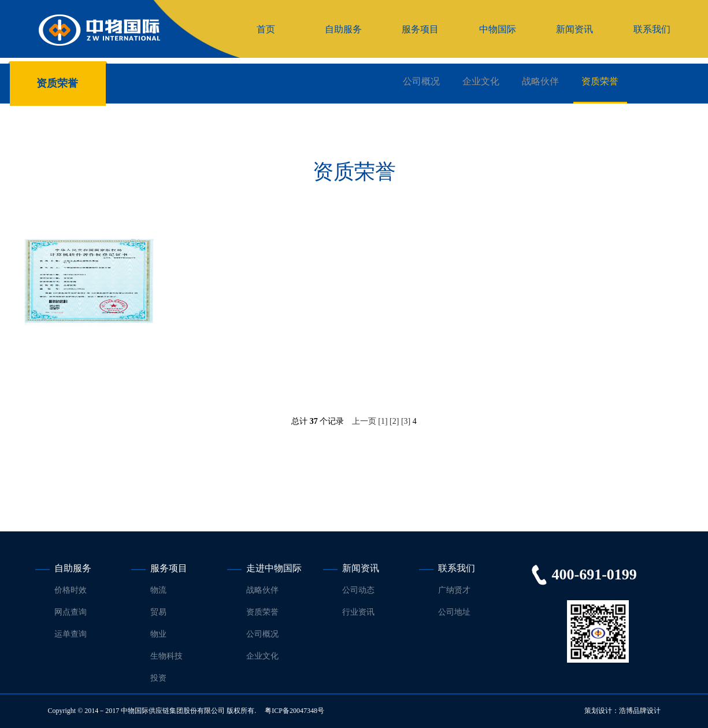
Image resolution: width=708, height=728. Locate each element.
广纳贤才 (454, 590)
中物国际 (498, 29)
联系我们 (652, 29)
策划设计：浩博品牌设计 (622, 711)
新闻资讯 (574, 29)
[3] (406, 421)
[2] (394, 421)
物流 (158, 590)
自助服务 (343, 29)
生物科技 (166, 656)
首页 (266, 29)
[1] (383, 421)
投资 (158, 678)
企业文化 (481, 81)
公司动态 (358, 590)
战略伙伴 (540, 81)
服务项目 (420, 29)
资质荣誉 (600, 81)
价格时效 (71, 590)
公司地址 (454, 612)
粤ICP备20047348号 (294, 711)
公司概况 (421, 81)
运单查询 (71, 634)
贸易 (158, 612)
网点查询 (71, 612)
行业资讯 (358, 612)
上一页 (364, 421)
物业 (158, 634)
